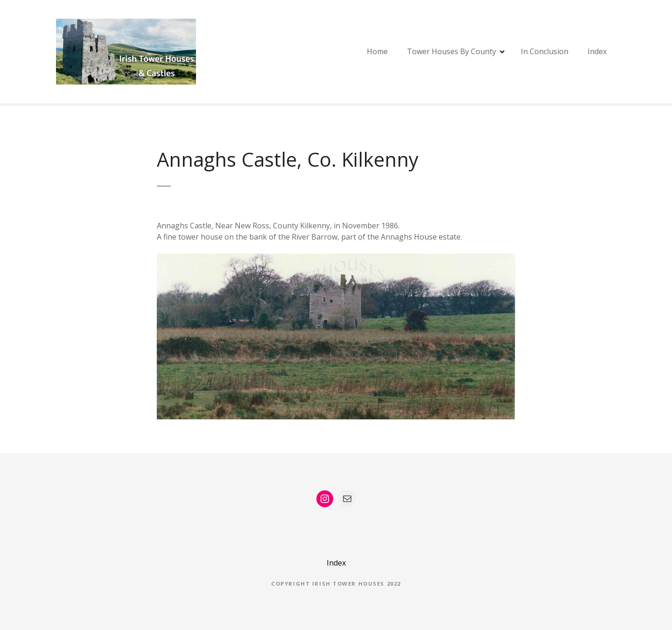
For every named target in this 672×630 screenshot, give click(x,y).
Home (377, 51)
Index (597, 51)
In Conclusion (545, 51)
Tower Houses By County (451, 51)
